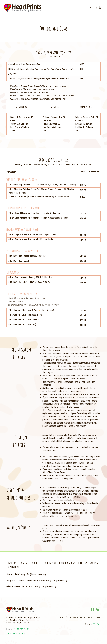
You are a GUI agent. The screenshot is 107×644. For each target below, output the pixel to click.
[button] (91, 8)
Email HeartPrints (16, 633)
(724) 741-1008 (21, 629)
